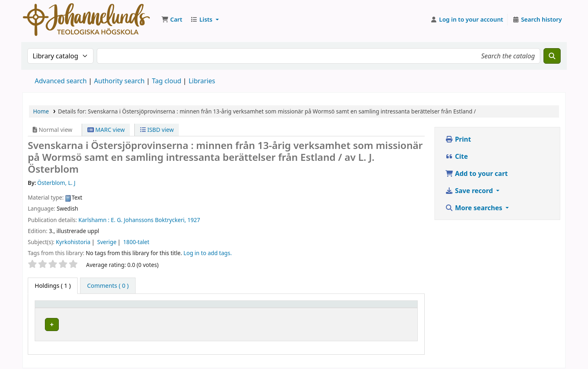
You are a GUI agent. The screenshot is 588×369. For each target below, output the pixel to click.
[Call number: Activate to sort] (319, 308)
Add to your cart (477, 173)
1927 (194, 220)
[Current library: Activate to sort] (161, 308)
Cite (457, 156)
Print (458, 139)
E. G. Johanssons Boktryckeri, (149, 220)
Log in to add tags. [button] (207, 253)
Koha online (86, 20)
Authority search (119, 81)
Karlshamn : (94, 220)
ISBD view (157, 130)
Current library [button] (143, 308)
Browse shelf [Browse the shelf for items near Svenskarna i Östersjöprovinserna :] (314, 323)
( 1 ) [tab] (53, 286)
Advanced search (61, 81)
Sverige (107, 242)
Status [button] (380, 308)
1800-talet (136, 242)
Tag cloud (167, 81)
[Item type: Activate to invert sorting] (76, 308)
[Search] (552, 56)
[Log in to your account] (467, 20)
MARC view (106, 130)
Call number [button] (293, 308)
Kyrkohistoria (73, 242)
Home (41, 111)
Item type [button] (53, 308)
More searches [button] (474, 208)
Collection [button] (223, 308)
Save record (470, 191)
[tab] (108, 286)
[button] (172, 20)
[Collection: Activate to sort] (238, 308)
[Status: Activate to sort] (392, 308)
